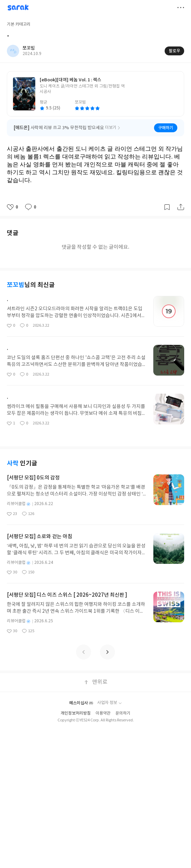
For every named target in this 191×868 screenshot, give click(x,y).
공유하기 (181, 207)
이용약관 (103, 713)
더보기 (181, 8)
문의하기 (123, 713)
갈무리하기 (167, 207)
